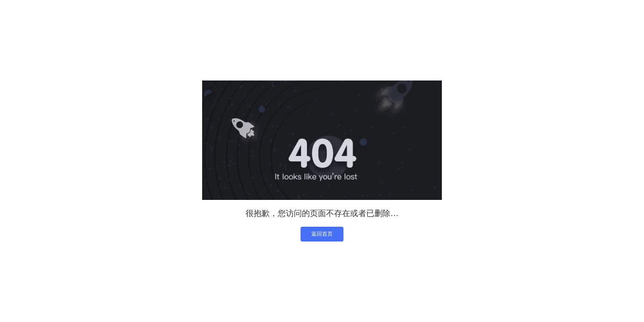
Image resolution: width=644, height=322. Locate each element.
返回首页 (322, 234)
